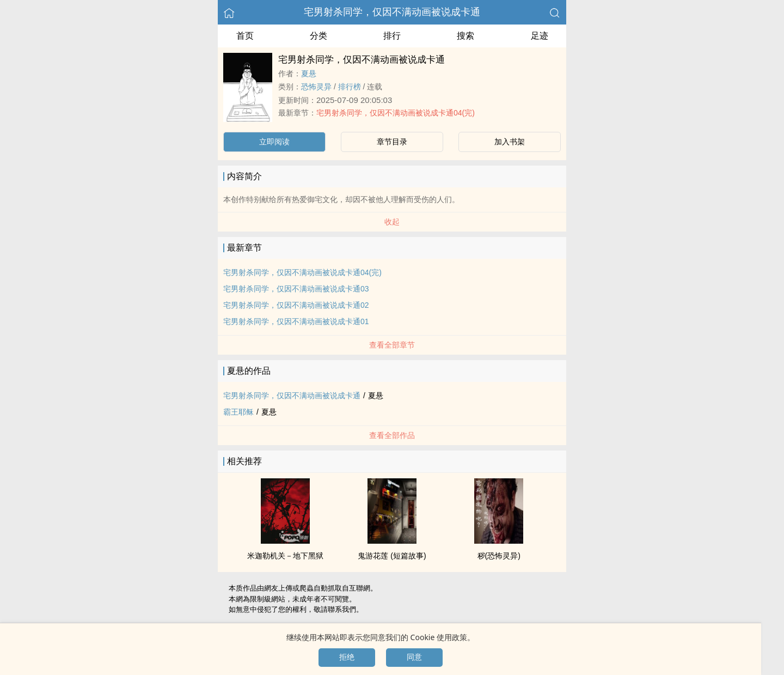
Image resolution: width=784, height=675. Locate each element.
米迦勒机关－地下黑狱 (285, 556)
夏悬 (309, 74)
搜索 (465, 36)
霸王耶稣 (238, 412)
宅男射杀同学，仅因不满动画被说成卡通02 (296, 305)
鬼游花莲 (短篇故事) (392, 556)
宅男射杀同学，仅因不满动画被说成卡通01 (296, 321)
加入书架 (510, 142)
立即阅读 (274, 142)
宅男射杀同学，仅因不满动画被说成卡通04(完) (396, 113)
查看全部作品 (392, 435)
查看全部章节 (392, 345)
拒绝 (347, 657)
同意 (414, 657)
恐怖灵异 (316, 87)
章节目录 (392, 142)
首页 (245, 36)
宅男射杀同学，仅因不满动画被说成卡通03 (296, 289)
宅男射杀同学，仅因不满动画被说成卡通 (392, 12)
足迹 (540, 36)
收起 (392, 222)
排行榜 (350, 87)
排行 (392, 36)
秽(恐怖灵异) (499, 556)
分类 (318, 36)
